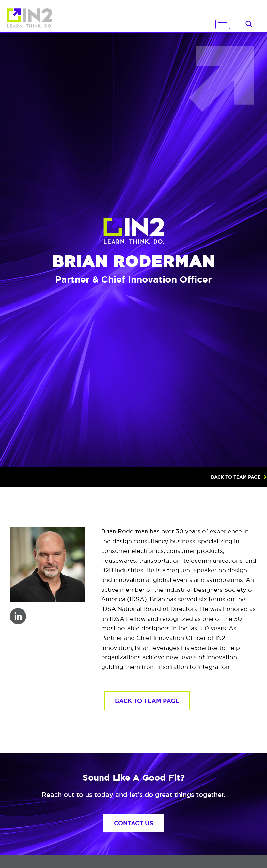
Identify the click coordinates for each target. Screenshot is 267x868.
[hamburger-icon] (223, 24)
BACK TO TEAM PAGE (236, 477)
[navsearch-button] (249, 25)
